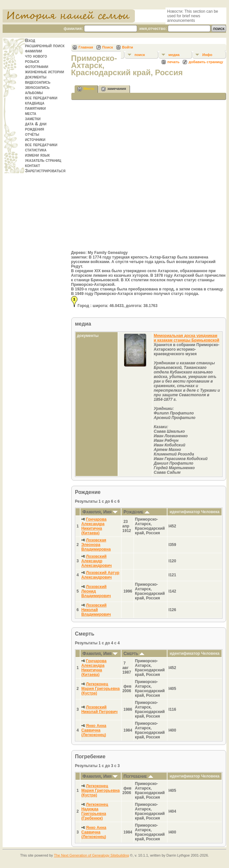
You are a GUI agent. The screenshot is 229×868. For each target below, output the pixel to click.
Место (86, 89)
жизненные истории (45, 72)
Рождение (136, 512)
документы (36, 77)
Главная (86, 47)
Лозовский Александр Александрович (97, 561)
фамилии (34, 51)
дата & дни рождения (36, 126)
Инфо (207, 55)
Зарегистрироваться (45, 171)
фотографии (37, 66)
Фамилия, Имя (100, 512)
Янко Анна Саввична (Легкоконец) (94, 730)
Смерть (134, 653)
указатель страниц (43, 160)
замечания (114, 89)
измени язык (37, 155)
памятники (36, 108)
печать (173, 62)
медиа (174, 55)
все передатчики (41, 98)
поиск (140, 55)
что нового (36, 56)
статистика (36, 150)
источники (35, 139)
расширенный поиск (45, 46)
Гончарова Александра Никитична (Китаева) (94, 526)
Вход (30, 40)
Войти (128, 47)
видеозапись (38, 82)
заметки (33, 119)
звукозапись (37, 87)
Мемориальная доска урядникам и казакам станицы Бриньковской (186, 338)
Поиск (108, 47)
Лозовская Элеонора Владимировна (96, 545)
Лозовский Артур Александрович (100, 575)
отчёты (32, 134)
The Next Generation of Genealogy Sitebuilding (91, 855)
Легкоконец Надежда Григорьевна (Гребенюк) (95, 811)
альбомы (34, 92)
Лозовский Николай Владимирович (96, 610)
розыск (32, 61)
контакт (33, 165)
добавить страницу (206, 62)
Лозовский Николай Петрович (100, 709)
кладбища (35, 103)
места (31, 113)
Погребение (138, 776)
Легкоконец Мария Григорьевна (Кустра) (101, 689)
